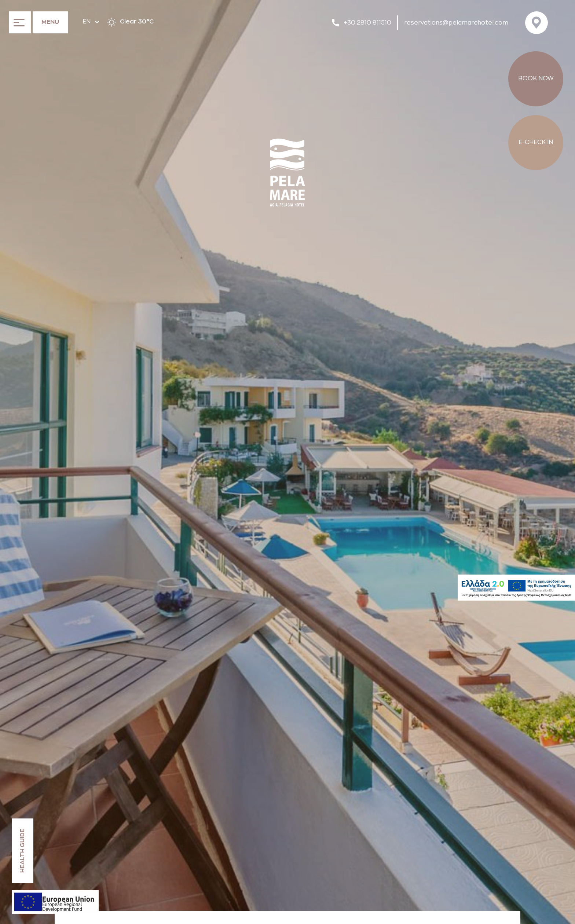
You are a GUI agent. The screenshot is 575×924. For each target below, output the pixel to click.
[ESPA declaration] (55, 902)
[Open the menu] (38, 22)
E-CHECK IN (536, 142)
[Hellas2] (516, 588)
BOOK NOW (536, 78)
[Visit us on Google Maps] (539, 23)
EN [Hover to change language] (91, 22)
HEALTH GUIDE (22, 851)
